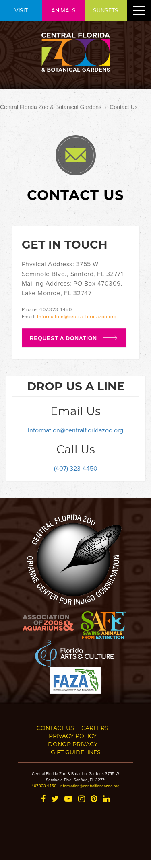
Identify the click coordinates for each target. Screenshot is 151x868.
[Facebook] (43, 799)
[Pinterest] (94, 799)
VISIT (21, 10)
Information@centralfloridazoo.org (77, 316)
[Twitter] (55, 799)
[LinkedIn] (107, 799)
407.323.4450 (44, 786)
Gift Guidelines (76, 752)
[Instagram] (82, 799)
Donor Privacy (73, 744)
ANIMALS (63, 10)
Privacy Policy (73, 736)
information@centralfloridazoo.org (75, 430)
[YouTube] (68, 799)
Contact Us (55, 728)
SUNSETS (106, 10)
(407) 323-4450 (76, 468)
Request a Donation (63, 338)
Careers (95, 728)
